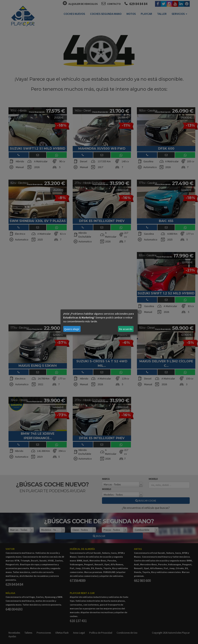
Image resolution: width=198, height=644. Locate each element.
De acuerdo (126, 329)
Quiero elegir (72, 329)
